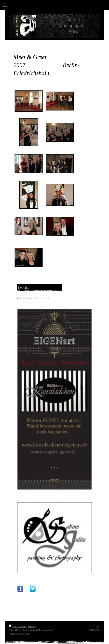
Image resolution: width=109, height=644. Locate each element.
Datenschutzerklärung (19, 633)
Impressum (47, 630)
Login (97, 626)
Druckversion (18, 626)
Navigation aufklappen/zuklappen (54, 5)
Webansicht (95, 630)
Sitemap (32, 626)
